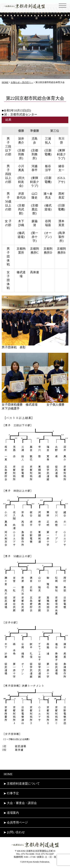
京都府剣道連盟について (22, 784)
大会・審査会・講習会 (20, 803)
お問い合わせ (14, 832)
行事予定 (11, 793)
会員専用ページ (16, 822)
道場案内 (11, 813)
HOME (8, 774)
